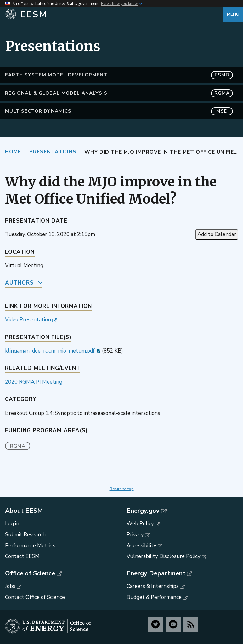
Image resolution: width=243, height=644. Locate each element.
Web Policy (140, 524)
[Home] (114, 14)
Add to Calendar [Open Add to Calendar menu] (217, 234)
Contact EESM (22, 556)
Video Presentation (28, 320)
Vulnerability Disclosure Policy (164, 556)
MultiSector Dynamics (119, 111)
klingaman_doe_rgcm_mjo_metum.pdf (50, 351)
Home (13, 152)
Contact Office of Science (35, 597)
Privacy (135, 535)
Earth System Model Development (119, 75)
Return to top (122, 489)
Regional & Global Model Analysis (119, 93)
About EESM (24, 511)
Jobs (10, 586)
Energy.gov (143, 511)
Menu (233, 14)
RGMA (18, 446)
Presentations (53, 152)
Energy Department (156, 573)
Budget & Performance (154, 597)
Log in (12, 524)
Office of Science (30, 573)
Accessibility (141, 546)
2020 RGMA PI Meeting (34, 382)
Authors (19, 283)
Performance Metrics (30, 546)
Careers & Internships (153, 586)
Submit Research (25, 535)
